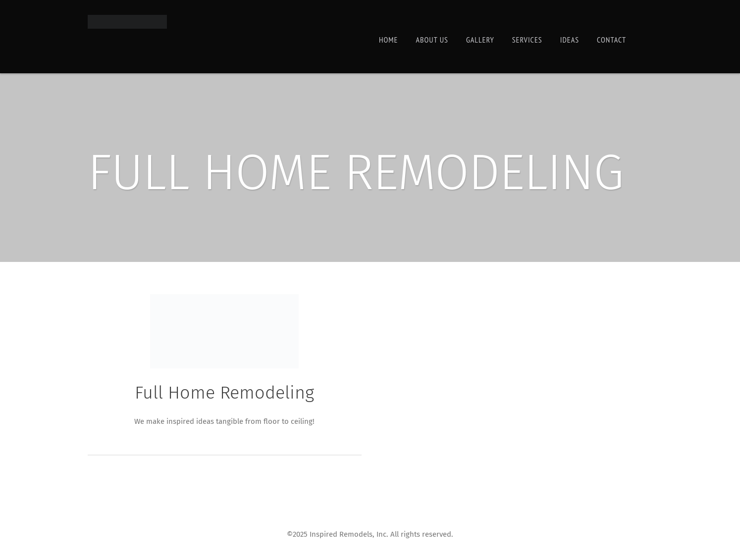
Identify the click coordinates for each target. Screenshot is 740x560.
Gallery (480, 40)
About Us (432, 40)
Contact (611, 40)
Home (388, 40)
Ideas (570, 40)
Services (527, 40)
